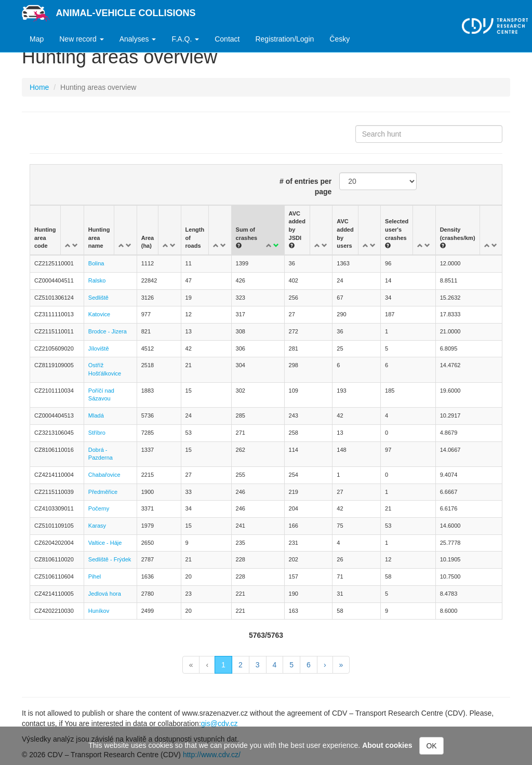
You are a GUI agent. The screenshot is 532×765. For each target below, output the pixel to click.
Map (37, 39)
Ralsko (97, 280)
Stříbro (97, 433)
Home (39, 87)
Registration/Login (284, 39)
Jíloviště (99, 348)
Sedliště (98, 298)
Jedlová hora (105, 594)
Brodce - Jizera (108, 331)
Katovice (99, 314)
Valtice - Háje (105, 543)
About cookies (387, 745)
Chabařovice (104, 475)
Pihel (95, 576)
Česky (340, 39)
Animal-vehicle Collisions (126, 13)
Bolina (96, 263)
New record (81, 39)
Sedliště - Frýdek (110, 559)
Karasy (97, 526)
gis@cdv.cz (220, 723)
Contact (227, 39)
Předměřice (103, 492)
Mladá (96, 415)
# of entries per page (305, 186)
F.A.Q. (185, 39)
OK (431, 746)
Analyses (138, 39)
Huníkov (99, 611)
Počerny (99, 508)
